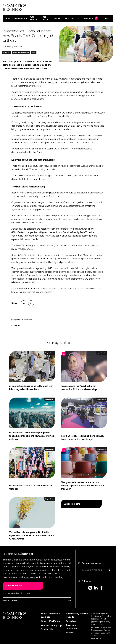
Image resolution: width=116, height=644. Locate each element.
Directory (69, 18)
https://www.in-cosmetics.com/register (32, 292)
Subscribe (90, 18)
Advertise (71, 621)
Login (106, 18)
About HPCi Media (50, 621)
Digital (34, 52)
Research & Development (21, 52)
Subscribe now (72, 504)
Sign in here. (26, 593)
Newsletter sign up (51, 625)
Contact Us (47, 629)
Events (58, 18)
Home (8, 18)
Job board (46, 18)
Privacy (70, 633)
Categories (19, 18)
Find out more (10, 601)
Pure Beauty (33, 18)
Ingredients (7, 52)
